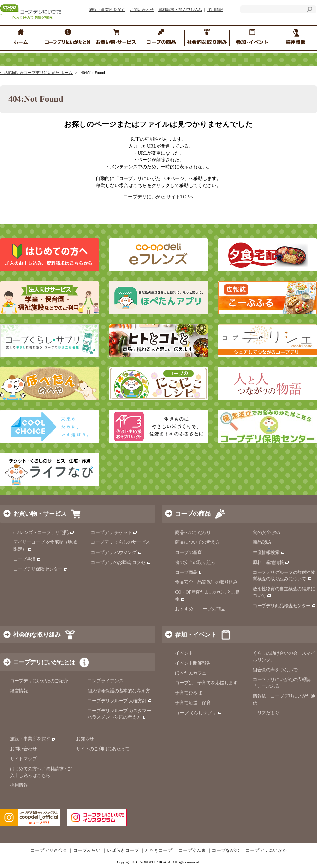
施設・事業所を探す (107, 10)
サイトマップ (23, 759)
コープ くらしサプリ (198, 713)
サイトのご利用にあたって (103, 749)
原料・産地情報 (271, 562)
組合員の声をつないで (275, 670)
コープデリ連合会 (49, 851)
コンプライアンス (105, 681)
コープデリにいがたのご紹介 (39, 681)
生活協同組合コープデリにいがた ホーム (37, 73)
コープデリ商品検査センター (284, 606)
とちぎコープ (158, 851)
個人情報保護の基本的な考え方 (119, 691)
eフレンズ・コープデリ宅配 (44, 532)
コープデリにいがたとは (44, 662)
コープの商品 (193, 514)
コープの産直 (188, 553)
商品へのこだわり (193, 532)
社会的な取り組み (37, 635)
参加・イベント (196, 635)
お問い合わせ (142, 10)
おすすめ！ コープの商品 (200, 609)
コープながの (226, 851)
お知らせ (85, 739)
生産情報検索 (269, 553)
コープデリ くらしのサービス (120, 542)
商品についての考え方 (197, 542)
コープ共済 (27, 559)
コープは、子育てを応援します (206, 683)
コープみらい (87, 851)
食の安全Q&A (266, 532)
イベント (184, 653)
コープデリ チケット (114, 532)
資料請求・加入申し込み (180, 10)
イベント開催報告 (193, 663)
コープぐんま (192, 851)
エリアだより (266, 713)
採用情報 (215, 10)
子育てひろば (188, 693)
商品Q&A (262, 542)
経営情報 (19, 691)
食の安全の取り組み (195, 562)
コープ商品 (189, 572)
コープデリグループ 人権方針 (120, 701)
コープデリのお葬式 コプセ (121, 562)
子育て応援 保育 (193, 703)
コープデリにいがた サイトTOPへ (158, 197)
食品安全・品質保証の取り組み (209, 582)
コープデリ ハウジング (116, 553)
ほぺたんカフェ (191, 673)
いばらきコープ (123, 851)
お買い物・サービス (40, 514)
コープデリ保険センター (40, 569)
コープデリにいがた (266, 851)
